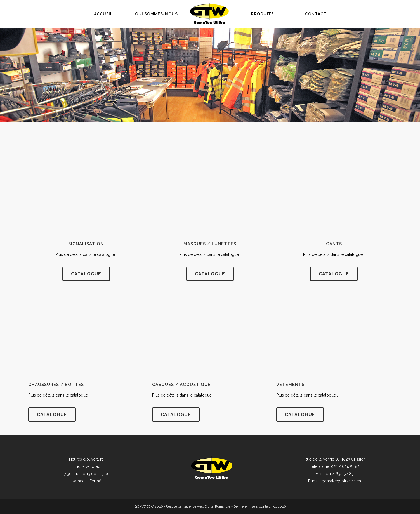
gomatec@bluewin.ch (341, 481)
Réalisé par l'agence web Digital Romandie (198, 506)
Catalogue (176, 415)
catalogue (86, 274)
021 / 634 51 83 (345, 466)
